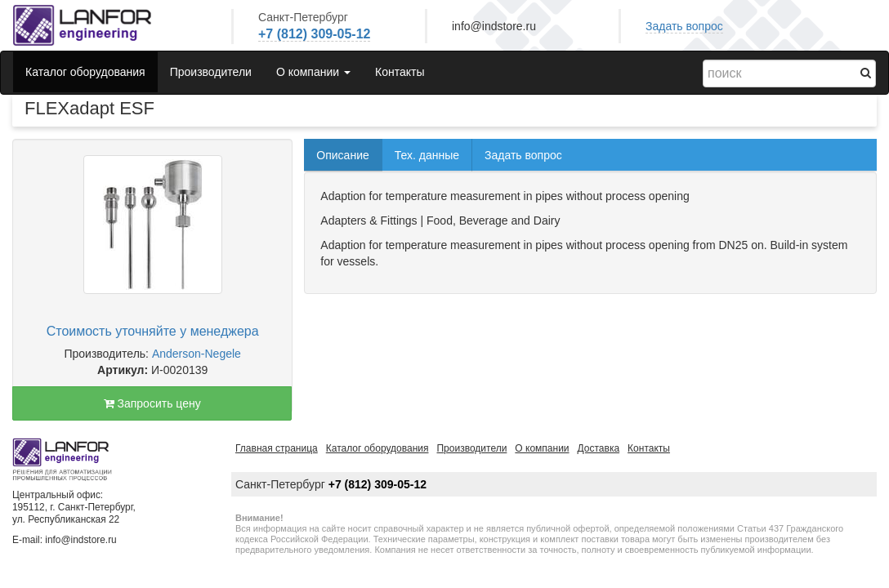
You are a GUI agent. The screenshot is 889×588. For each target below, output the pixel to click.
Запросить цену (152, 403)
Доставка (599, 448)
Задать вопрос (684, 26)
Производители (211, 72)
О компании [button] (313, 72)
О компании (542, 448)
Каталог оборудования (85, 72)
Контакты (400, 72)
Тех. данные (427, 155)
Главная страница (277, 448)
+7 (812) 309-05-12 (314, 34)
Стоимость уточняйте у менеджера (153, 331)
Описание (342, 155)
